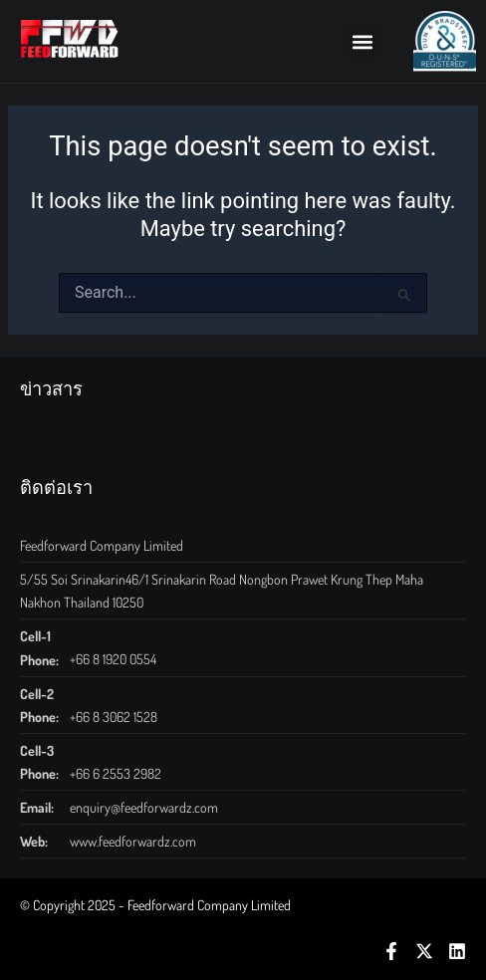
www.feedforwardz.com (133, 841)
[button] (362, 41)
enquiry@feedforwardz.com (144, 807)
